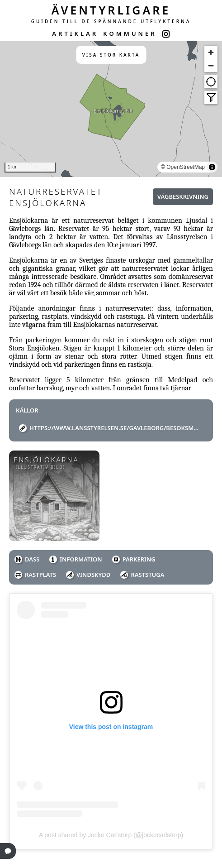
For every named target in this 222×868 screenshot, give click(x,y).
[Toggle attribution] (212, 167)
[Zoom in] (211, 52)
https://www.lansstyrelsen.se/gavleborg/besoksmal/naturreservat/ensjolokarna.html (114, 428)
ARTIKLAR (75, 34)
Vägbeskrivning (183, 197)
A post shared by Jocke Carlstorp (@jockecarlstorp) (111, 835)
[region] (111, 109)
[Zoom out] (211, 65)
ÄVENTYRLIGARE (111, 10)
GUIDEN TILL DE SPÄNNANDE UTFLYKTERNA (111, 21)
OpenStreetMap (186, 167)
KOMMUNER (130, 34)
